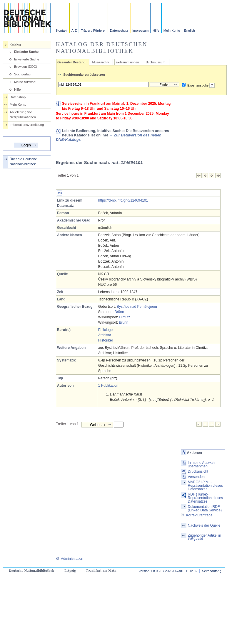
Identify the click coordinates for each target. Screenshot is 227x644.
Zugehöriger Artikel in (205, 537)
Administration (70, 559)
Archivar (105, 335)
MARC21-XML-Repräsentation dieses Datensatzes (205, 486)
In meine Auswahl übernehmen (202, 464)
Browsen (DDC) (26, 67)
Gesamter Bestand (71, 62)
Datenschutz (119, 31)
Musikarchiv (100, 62)
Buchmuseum (156, 62)
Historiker (106, 340)
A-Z (74, 31)
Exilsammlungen (127, 62)
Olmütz (124, 317)
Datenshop (18, 97)
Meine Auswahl (25, 82)
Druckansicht (198, 471)
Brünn (119, 312)
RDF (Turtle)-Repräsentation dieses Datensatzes (205, 498)
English (190, 31)
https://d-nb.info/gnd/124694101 (123, 200)
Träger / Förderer (93, 31)
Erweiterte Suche (27, 59)
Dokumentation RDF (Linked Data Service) (205, 508)
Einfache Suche (26, 52)
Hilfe (156, 31)
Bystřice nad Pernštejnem (137, 307)
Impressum (140, 31)
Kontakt (62, 31)
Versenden (196, 477)
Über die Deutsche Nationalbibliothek (23, 162)
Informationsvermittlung (27, 125)
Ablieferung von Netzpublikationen (23, 115)
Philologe (105, 330)
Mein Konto (172, 31)
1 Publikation (108, 386)
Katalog (15, 44)
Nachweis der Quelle (204, 525)
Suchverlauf (23, 74)
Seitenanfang (212, 571)
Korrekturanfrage (197, 515)
